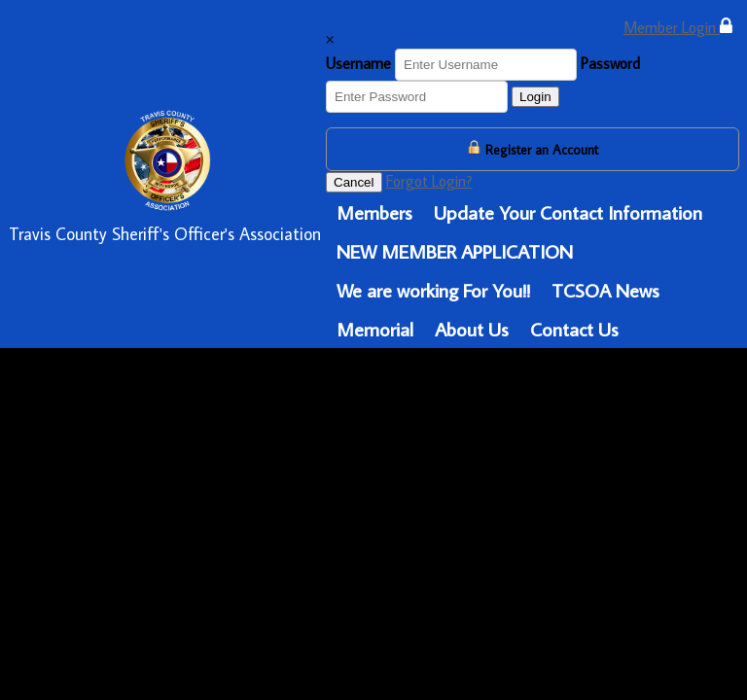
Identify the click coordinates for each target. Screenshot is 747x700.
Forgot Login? (429, 181)
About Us (472, 329)
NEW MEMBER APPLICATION (455, 251)
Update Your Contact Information (568, 212)
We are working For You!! (433, 290)
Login (535, 97)
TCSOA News (605, 290)
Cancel (354, 182)
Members (374, 212)
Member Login (678, 27)
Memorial (375, 329)
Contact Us (574, 329)
